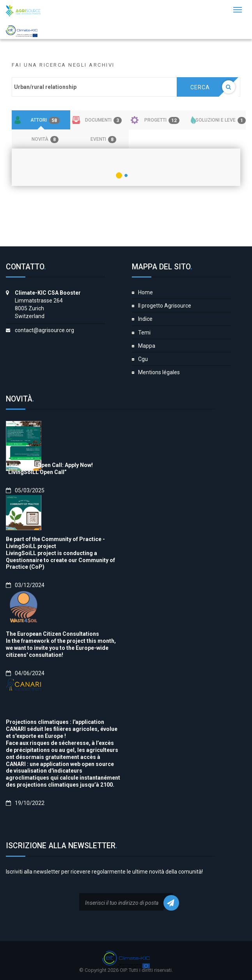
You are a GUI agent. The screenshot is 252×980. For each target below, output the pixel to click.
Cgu (143, 359)
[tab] (41, 120)
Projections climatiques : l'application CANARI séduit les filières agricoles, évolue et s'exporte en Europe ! (62, 729)
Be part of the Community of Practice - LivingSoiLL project (55, 543)
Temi (144, 333)
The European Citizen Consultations (52, 634)
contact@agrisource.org (44, 330)
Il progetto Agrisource (165, 306)
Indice (145, 319)
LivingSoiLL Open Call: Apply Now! (49, 465)
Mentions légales (159, 372)
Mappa (147, 346)
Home (146, 292)
